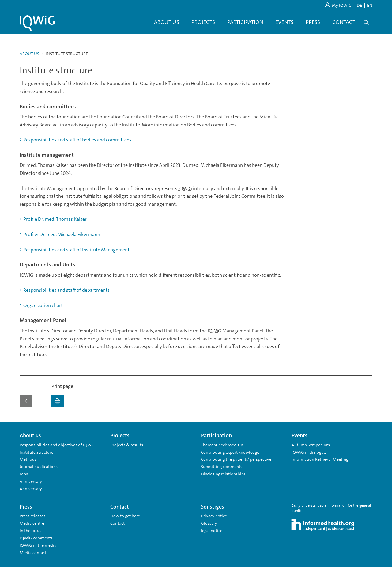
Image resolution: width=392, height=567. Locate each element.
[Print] (58, 401)
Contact (117, 523)
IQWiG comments (36, 538)
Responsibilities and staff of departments (65, 290)
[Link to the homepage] (37, 23)
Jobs (24, 474)
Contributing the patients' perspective (236, 459)
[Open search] (366, 22)
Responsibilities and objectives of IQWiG (58, 445)
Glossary (209, 523)
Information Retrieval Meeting (320, 459)
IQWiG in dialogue (309, 452)
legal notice (212, 531)
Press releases (32, 516)
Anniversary (31, 481)
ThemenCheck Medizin (222, 445)
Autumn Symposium (311, 445)
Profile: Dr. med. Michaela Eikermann (60, 234)
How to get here (125, 516)
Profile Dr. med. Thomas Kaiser (53, 219)
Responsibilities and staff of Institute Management (75, 250)
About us (29, 54)
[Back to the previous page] (26, 401)
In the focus (30, 531)
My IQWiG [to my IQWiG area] (338, 5)
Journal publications (39, 467)
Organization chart (41, 305)
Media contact (33, 553)
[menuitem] (167, 22)
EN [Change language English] (370, 5)
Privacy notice (214, 516)
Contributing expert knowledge (230, 452)
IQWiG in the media (38, 545)
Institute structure (36, 452)
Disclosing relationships (223, 474)
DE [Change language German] (359, 5)
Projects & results (127, 445)
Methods (28, 459)
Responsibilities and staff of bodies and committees (75, 140)
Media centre (32, 523)
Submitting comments (222, 467)
